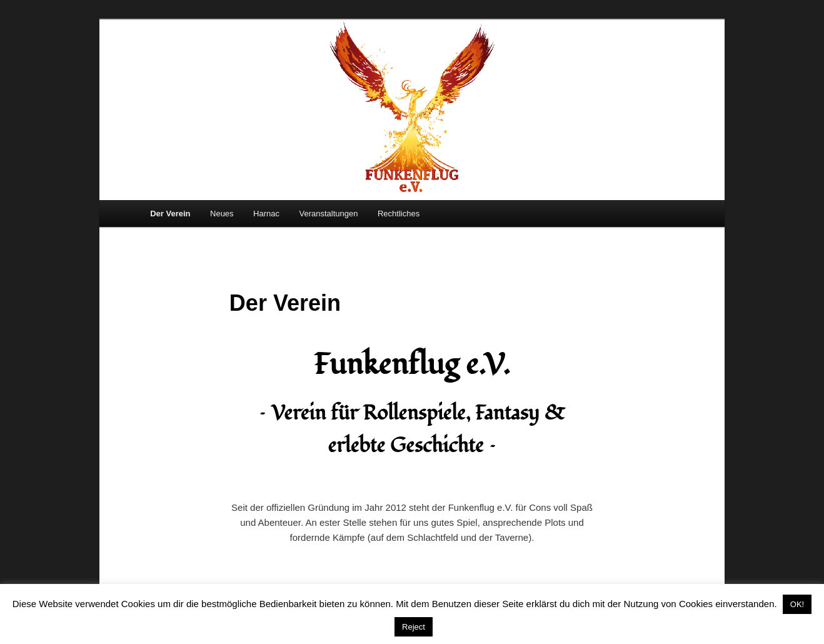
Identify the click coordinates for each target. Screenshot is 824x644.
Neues (222, 214)
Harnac (266, 214)
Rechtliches (399, 214)
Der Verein (170, 214)
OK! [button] (797, 604)
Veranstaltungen (329, 214)
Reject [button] (414, 627)
